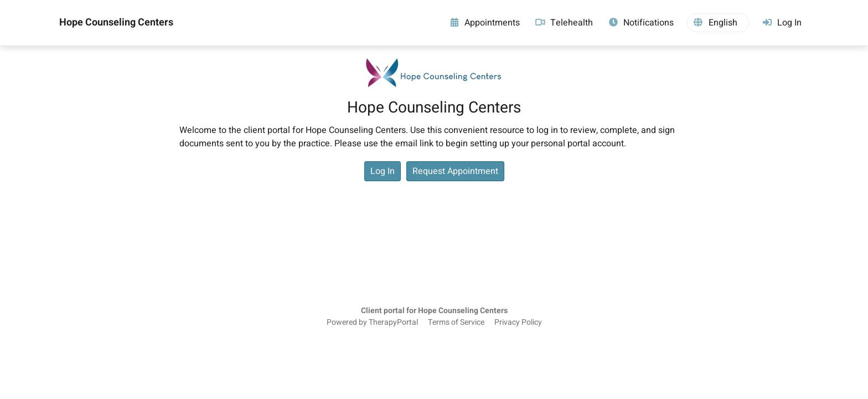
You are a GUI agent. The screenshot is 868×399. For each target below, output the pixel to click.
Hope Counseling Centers (116, 23)
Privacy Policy (518, 323)
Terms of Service (456, 323)
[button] (718, 23)
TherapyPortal (393, 323)
